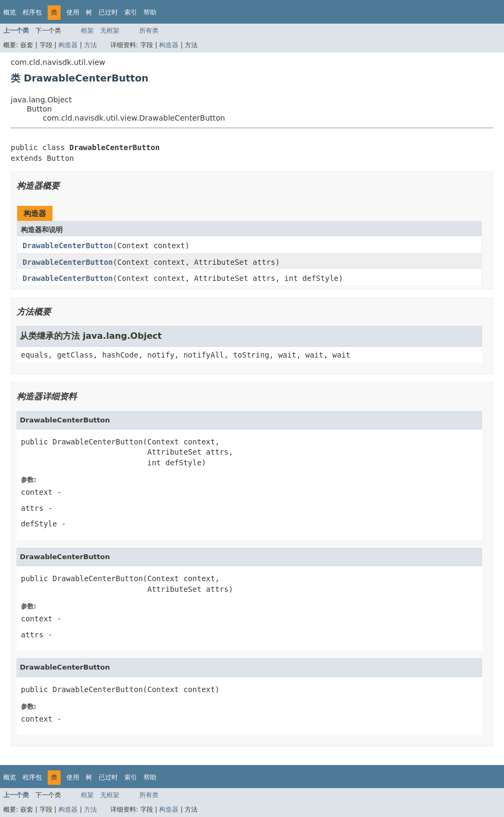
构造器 (68, 45)
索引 (131, 12)
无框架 (110, 31)
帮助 (150, 12)
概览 (10, 12)
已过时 (108, 12)
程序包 (32, 12)
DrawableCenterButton (68, 246)
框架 (87, 31)
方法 (91, 45)
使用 (73, 12)
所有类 (149, 31)
